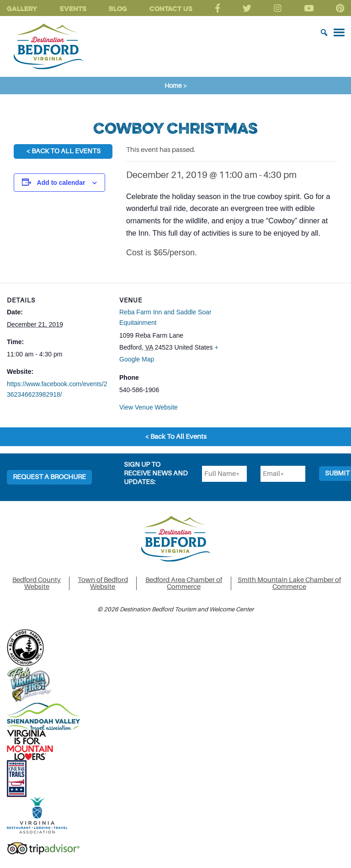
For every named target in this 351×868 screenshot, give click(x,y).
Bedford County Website (37, 583)
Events (73, 8)
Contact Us (171, 8)
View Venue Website (149, 407)
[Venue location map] (280, 346)
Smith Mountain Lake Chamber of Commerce (289, 583)
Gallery (22, 8)
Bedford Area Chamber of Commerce (184, 583)
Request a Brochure (49, 477)
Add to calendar (61, 183)
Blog (118, 8)
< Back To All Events (63, 151)
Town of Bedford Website (103, 583)
